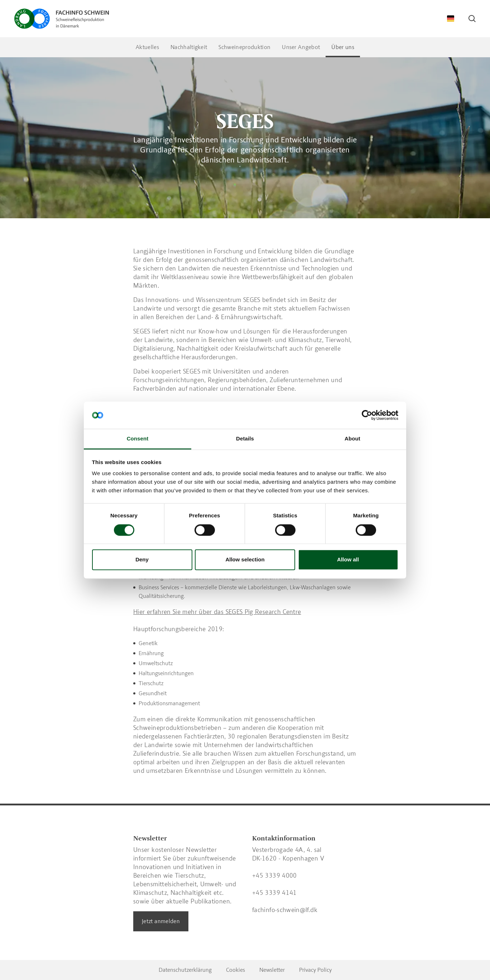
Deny (142, 560)
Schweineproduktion (244, 47)
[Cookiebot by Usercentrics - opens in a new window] (367, 415)
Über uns (343, 47)
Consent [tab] (138, 439)
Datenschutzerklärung (185, 970)
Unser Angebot (301, 47)
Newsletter (272, 970)
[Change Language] (451, 19)
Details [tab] (245, 439)
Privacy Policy (315, 970)
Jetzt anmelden (161, 921)
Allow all (348, 560)
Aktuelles (147, 47)
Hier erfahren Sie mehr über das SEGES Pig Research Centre (217, 612)
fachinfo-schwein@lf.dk (285, 910)
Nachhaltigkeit (189, 47)
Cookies (236, 970)
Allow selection (245, 560)
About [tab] (352, 439)
